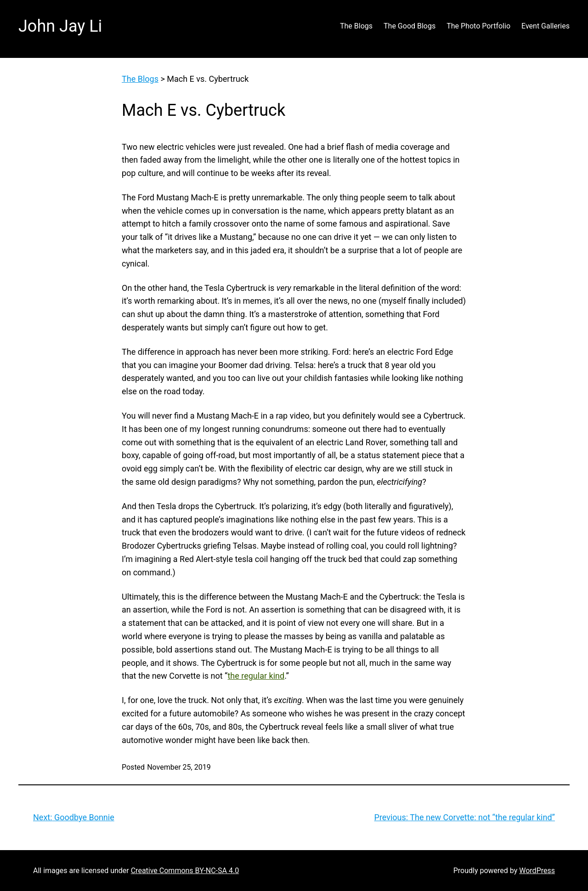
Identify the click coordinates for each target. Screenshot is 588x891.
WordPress (537, 871)
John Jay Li (60, 26)
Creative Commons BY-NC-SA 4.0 (185, 871)
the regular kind (256, 676)
